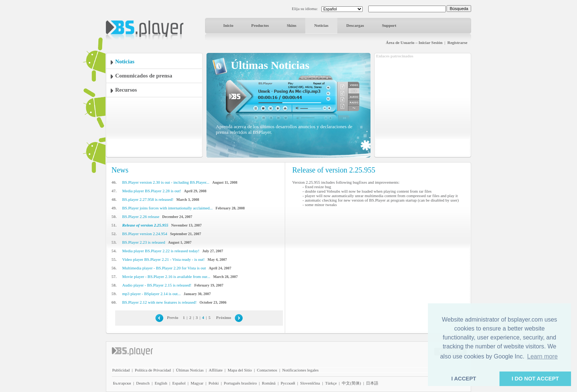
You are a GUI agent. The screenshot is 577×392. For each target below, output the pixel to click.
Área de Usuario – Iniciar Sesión (414, 42)
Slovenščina (310, 383)
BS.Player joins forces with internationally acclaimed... (168, 208)
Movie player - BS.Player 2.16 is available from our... (166, 276)
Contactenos (267, 370)
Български (122, 383)
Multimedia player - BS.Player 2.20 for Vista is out (164, 268)
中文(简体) (351, 383)
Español (179, 383)
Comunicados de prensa (144, 76)
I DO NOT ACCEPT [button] (535, 379)
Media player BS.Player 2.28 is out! (152, 191)
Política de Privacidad (153, 370)
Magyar (197, 383)
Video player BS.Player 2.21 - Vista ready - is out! (163, 259)
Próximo (224, 317)
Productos (260, 25)
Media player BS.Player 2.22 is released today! (161, 251)
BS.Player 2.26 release (141, 216)
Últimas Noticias (190, 370)
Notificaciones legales (300, 370)
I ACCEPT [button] (464, 379)
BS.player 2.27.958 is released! (148, 199)
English (161, 383)
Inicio (228, 25)
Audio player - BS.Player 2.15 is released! (157, 285)
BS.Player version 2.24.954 (145, 234)
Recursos (126, 90)
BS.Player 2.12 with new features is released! (160, 302)
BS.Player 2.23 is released (144, 242)
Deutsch (143, 383)
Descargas (355, 25)
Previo (173, 317)
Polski (214, 383)
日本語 (372, 383)
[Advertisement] (423, 105)
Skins (291, 25)
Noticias (321, 25)
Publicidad (121, 370)
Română (269, 383)
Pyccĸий (288, 383)
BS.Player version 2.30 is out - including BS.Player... (166, 182)
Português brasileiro (240, 383)
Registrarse (457, 42)
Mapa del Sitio (240, 370)
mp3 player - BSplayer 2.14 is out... (152, 294)
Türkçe (331, 383)
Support (389, 25)
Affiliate (216, 370)
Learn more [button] (542, 356)
